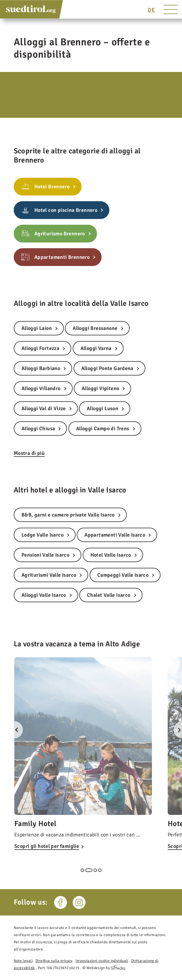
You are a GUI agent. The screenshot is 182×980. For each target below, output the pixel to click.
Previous (14, 730)
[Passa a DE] (151, 10)
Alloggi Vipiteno (100, 388)
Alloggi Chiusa (38, 429)
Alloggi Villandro (41, 388)
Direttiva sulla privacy (54, 961)
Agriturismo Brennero (60, 234)
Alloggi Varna (96, 348)
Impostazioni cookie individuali (102, 961)
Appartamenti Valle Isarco (115, 535)
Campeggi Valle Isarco (123, 575)
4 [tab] (100, 870)
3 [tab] (95, 870)
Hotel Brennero (52, 187)
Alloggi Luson (102, 408)
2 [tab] (89, 870)
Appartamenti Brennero (62, 257)
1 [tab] (82, 870)
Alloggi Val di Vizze (44, 408)
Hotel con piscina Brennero (66, 210)
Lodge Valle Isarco (42, 535)
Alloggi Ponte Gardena (107, 368)
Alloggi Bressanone (95, 328)
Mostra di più (29, 453)
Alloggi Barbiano (41, 368)
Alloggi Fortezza (40, 348)
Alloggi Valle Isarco (44, 595)
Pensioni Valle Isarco (45, 555)
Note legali (23, 961)
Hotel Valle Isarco (111, 555)
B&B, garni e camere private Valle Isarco (68, 515)
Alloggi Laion (37, 328)
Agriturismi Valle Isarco (49, 575)
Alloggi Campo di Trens (103, 429)
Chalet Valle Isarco (109, 595)
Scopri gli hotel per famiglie (47, 846)
